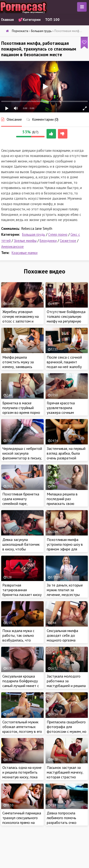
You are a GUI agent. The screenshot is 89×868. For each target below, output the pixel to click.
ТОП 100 (52, 20)
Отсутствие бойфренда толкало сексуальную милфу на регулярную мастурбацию (66, 319)
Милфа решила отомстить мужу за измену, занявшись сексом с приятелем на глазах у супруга (21, 367)
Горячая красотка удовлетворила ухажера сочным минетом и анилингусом (66, 410)
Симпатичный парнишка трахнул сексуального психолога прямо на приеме (22, 820)
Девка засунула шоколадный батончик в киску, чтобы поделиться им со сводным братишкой (21, 549)
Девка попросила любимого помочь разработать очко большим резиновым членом (64, 822)
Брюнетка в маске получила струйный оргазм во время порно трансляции (21, 410)
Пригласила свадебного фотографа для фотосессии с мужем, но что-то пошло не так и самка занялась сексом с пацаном (67, 734)
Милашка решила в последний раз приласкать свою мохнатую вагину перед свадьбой (66, 503)
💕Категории (29, 20)
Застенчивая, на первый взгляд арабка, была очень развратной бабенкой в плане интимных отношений (66, 458)
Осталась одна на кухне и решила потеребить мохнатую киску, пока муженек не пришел (22, 775)
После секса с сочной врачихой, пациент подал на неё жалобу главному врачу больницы (64, 367)
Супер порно (58, 234)
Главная (7, 20)
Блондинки (48, 241)
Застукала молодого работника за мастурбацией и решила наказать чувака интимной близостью (66, 686)
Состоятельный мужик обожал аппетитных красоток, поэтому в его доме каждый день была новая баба (22, 731)
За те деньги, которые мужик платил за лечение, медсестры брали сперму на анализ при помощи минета (66, 595)
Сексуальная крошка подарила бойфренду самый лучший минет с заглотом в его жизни (21, 683)
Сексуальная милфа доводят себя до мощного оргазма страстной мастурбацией (62, 640)
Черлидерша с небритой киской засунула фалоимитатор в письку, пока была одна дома (22, 456)
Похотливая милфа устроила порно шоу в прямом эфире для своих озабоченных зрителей (65, 549)
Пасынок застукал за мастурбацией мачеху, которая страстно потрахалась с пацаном (66, 775)
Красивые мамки (25, 253)
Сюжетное (68, 241)
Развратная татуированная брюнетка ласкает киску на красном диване (22, 592)
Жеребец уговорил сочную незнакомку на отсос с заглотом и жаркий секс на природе (22, 319)
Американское (12, 247)
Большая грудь (34, 234)
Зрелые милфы (25, 241)
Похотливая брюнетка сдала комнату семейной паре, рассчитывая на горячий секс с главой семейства (22, 503)
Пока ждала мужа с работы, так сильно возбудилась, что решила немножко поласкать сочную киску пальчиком (22, 642)
